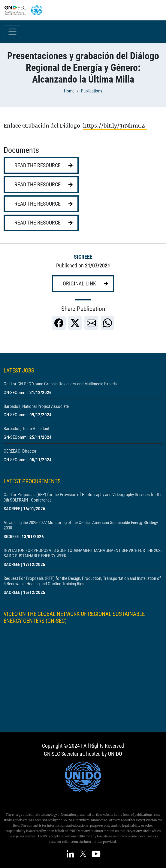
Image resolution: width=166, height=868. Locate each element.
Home (69, 91)
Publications (92, 91)
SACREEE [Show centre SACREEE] (12, 509)
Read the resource (38, 165)
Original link (79, 284)
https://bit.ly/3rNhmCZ (115, 126)
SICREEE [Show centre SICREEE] (83, 257)
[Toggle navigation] (12, 32)
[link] (59, 323)
